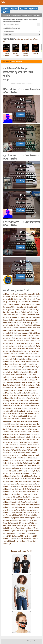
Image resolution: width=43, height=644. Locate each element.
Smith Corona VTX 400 (14, 523)
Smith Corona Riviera (9, 461)
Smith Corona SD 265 (17, 466)
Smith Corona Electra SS (9, 393)
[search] (21, 31)
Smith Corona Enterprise (23, 401)
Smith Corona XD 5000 (32, 528)
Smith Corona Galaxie (29, 406)
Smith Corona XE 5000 (26, 533)
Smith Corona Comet (26, 325)
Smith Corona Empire (29, 398)
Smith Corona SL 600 (21, 492)
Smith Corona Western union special (17, 526)
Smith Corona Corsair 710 (17, 354)
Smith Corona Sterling (30, 500)
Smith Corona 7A (18, 307)
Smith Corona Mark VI (25, 427)
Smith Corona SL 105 (22, 487)
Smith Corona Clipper (28, 323)
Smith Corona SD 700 (30, 468)
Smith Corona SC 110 (29, 463)
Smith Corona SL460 (8, 494)
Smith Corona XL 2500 (26, 541)
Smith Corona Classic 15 (15, 323)
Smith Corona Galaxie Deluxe (21, 409)
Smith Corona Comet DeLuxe (20, 328)
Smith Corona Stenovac (17, 500)
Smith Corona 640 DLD (14, 305)
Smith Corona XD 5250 (9, 531)
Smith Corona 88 (28, 307)
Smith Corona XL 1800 (22, 539)
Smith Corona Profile (20, 448)
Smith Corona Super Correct (13, 510)
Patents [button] (6, 12)
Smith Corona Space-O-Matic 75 (24, 494)
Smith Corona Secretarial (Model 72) (13, 476)
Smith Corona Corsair (25, 351)
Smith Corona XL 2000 (13, 541)
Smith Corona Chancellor (14, 312)
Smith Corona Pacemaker (17, 435)
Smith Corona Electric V (33, 396)
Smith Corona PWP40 (19, 458)
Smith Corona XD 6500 (22, 531)
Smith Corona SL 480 (21, 489)
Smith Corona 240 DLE (18, 297)
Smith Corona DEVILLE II (22, 375)
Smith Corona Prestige (15, 440)
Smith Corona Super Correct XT (30, 510)
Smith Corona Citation (27, 312)
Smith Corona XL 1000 (31, 536)
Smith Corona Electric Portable (18, 396)
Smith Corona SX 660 (17, 515)
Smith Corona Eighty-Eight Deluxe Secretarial (19, 383)
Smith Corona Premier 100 (24, 437)
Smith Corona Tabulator (31, 515)
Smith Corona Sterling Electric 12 (30, 505)
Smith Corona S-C (20, 461)
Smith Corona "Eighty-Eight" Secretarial (14, 294)
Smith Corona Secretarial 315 (11, 479)
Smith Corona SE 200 (17, 474)
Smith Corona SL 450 (34, 487)
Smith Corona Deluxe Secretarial (12, 362)
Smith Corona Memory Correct (16, 429)
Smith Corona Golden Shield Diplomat (22, 416)
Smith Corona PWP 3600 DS (11, 450)
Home (4, 61)
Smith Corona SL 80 (33, 492)
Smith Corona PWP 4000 (26, 450)
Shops (4, 42)
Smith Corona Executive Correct (19, 403)
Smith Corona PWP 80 (19, 453)
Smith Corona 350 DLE (14, 302)
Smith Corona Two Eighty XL (28, 518)
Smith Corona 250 (30, 297)
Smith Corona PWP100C (28, 455)
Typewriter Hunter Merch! (21, 552)
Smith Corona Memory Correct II (19, 432)
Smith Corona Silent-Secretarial (15, 484)
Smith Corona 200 (30, 294)
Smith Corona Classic (26, 318)
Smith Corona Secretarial (31, 474)
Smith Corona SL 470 (8, 489)
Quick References (34, 39)
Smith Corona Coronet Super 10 (27, 346)
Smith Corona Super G (9, 513)
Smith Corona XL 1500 (9, 539)
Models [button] (14, 9)
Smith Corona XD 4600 (19, 528)
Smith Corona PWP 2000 (33, 448)
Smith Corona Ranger (32, 458)
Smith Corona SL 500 (33, 489)
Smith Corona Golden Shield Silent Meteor (20, 422)
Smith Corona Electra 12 (29, 385)
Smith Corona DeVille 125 (22, 364)
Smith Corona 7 (36, 305)
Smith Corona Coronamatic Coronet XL (24, 336)
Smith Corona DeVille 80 (9, 370)
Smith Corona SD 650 (30, 466)
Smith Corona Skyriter (9, 487)
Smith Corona (8, 61)
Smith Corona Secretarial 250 (32, 476)
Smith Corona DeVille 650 (32, 367)
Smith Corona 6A (26, 305)
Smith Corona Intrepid (22, 424)
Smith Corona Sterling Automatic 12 (28, 502)
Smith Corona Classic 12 (16, 320)
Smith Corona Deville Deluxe (25, 372)
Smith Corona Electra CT (31, 390)
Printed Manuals (19, 39)
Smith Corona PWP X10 (14, 455)
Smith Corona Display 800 (32, 377)
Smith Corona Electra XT (23, 393)
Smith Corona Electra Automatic (15, 390)
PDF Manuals (26, 39)
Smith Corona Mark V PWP (12, 427)
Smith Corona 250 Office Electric (23, 299)
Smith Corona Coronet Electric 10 (25, 344)
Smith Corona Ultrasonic (22, 520)
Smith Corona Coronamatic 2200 (17, 331)
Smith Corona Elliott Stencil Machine (13, 398)
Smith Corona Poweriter (9, 437)
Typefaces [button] (33, 9)
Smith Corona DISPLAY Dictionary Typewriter (15, 380)
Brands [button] (6, 9)
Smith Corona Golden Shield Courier (17, 414)
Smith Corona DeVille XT (18, 377)
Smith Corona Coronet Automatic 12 (26, 341)
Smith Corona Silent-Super (32, 484)
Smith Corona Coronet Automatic (21, 338)
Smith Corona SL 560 (8, 492)
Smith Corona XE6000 (18, 536)
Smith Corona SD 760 (17, 471)
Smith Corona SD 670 (17, 468)
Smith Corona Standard (22, 497)
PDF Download (6, 55)
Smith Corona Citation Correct (27, 315)
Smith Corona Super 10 (21, 507)
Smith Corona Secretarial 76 (28, 479)
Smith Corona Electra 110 (14, 385)
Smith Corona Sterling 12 (10, 502)
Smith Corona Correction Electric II (27, 349)
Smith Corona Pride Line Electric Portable (16, 445)
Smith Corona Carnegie (18, 310)
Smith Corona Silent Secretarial (20, 481)
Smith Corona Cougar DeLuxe (28, 357)
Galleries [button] (23, 9)
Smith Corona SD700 (30, 471)
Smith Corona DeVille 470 (17, 367)
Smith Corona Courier (19, 359)
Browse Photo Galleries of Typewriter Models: (11, 28)
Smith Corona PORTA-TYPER (32, 435)
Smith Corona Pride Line (28, 440)
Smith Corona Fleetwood (15, 406)
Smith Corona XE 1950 (13, 533)
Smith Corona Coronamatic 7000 (23, 333)
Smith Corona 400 (26, 302)
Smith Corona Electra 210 (21, 388)
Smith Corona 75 (8, 307)
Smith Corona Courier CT (32, 359)
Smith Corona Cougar (13, 357)
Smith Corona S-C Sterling (15, 463)
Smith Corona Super (8, 507)
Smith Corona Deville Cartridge (25, 370)
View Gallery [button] (21, 115)
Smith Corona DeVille (8, 364)
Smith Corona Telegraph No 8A (11, 518)
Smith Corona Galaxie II (20, 411)
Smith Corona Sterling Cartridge (12, 505)
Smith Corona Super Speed (23, 513)
